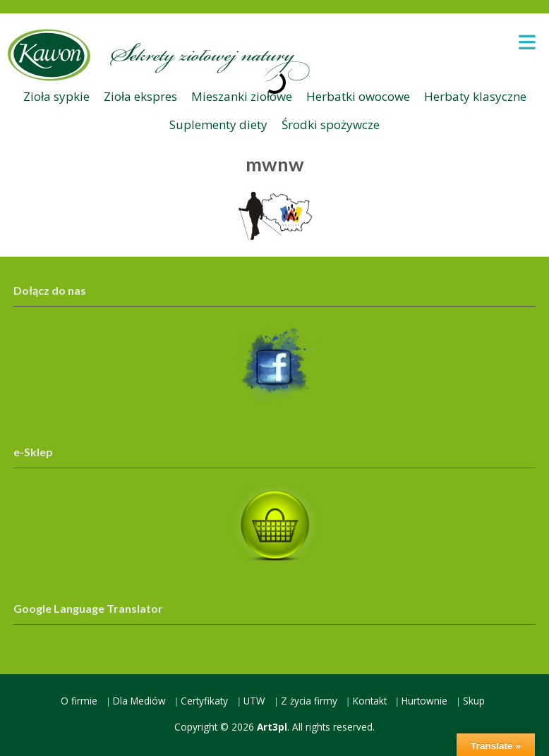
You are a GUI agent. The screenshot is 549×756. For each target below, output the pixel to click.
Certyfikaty (204, 701)
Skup (474, 701)
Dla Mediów (139, 701)
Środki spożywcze (331, 124)
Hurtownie (424, 701)
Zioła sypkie (56, 96)
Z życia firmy (309, 701)
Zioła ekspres (140, 96)
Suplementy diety (218, 124)
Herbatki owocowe (358, 96)
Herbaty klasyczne (475, 96)
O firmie (79, 701)
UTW (254, 701)
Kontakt (370, 701)
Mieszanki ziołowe (242, 96)
